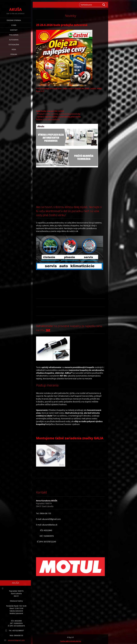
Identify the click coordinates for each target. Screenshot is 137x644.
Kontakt (14, 30)
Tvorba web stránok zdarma (70, 641)
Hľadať (104, 5)
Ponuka (14, 54)
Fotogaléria (14, 45)
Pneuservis (14, 35)
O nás (14, 25)
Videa (14, 49)
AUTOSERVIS (14, 40)
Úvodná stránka (14, 20)
